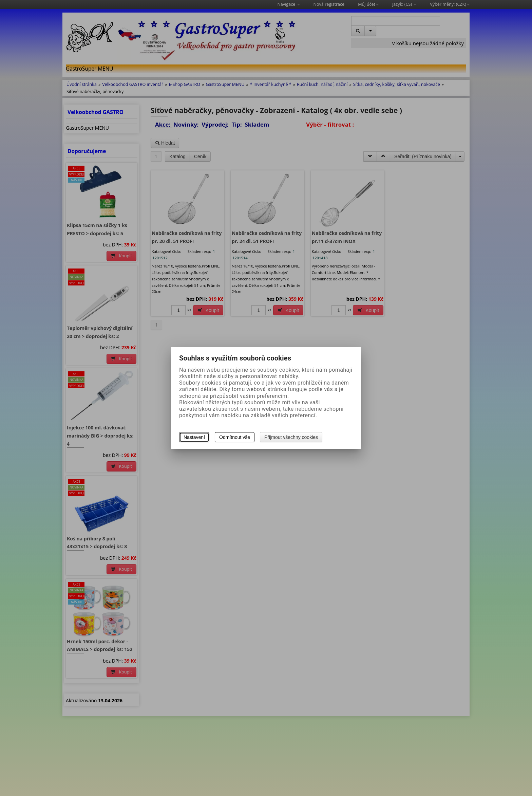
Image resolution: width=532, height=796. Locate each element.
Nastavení (194, 437)
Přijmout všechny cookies (291, 437)
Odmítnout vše (235, 437)
